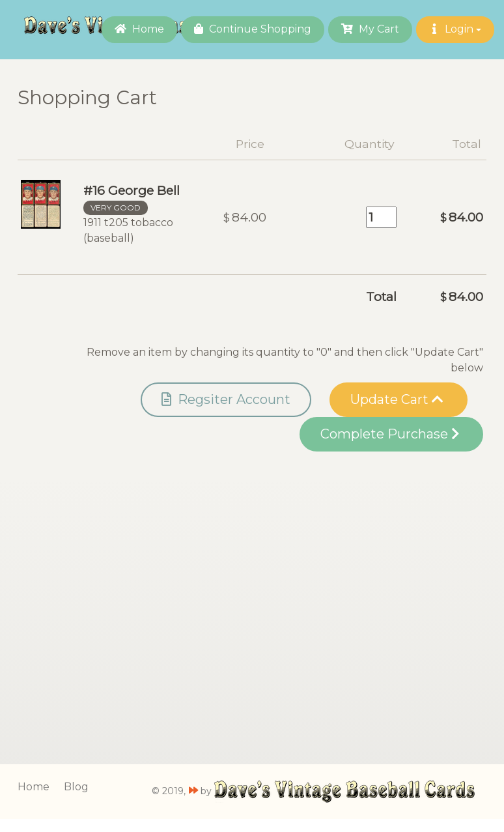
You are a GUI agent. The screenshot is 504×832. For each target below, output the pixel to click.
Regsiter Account (226, 399)
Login (455, 29)
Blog (76, 787)
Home (139, 29)
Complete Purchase (390, 434)
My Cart (370, 29)
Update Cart (397, 399)
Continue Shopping (253, 29)
